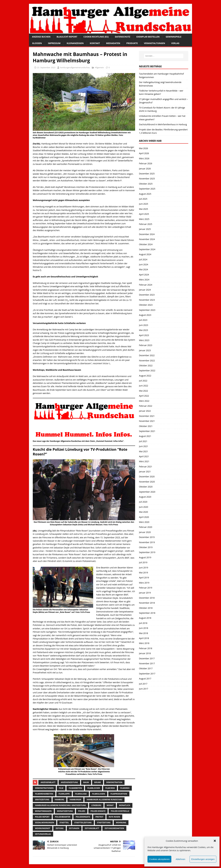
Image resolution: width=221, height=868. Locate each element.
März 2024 (144, 280)
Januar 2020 (145, 532)
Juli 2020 (143, 502)
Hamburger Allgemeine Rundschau (104, 800)
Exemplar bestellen (148, 37)
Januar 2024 (145, 290)
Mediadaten (113, 43)
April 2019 (144, 578)
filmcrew (110, 788)
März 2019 (144, 583)
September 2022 (147, 370)
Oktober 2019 (146, 547)
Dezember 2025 (147, 174)
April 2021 (144, 456)
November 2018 (147, 603)
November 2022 (147, 360)
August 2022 (145, 376)
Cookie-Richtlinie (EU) (96, 37)
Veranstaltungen (154, 43)
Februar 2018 (146, 648)
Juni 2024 (144, 264)
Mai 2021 (144, 451)
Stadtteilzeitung (83, 823)
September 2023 (147, 310)
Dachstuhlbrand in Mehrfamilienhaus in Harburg (163, 124)
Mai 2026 (144, 148)
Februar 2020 (146, 527)
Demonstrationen (44, 788)
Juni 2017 (144, 689)
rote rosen (114, 817)
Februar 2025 (146, 224)
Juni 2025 (144, 204)
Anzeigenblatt (48, 782)
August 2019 (145, 557)
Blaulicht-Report (67, 37)
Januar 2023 (145, 350)
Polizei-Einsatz (98, 811)
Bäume (98, 782)
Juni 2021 (144, 446)
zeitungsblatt (92, 828)
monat (110, 805)
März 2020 (144, 522)
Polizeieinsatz (83, 817)
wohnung (121, 823)
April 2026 (144, 153)
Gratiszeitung (42, 800)
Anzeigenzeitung (69, 782)
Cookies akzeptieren (159, 859)
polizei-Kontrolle (120, 811)
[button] (215, 841)
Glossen (37, 43)
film (61, 788)
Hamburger (75, 800)
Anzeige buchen (41, 37)
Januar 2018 (145, 653)
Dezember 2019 (147, 537)
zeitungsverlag (43, 834)
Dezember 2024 (147, 234)
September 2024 (147, 249)
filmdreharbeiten (44, 794)
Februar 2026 (146, 163)
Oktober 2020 (146, 487)
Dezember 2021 (147, 416)
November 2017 (147, 663)
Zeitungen (74, 828)
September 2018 (147, 613)
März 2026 (144, 158)
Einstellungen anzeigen (203, 859)
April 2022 (144, 396)
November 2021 (147, 421)
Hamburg (60, 800)
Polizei (82, 811)
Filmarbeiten (75, 788)
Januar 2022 (145, 411)
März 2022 (144, 401)
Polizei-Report (42, 817)
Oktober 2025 (146, 184)
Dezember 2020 (147, 477)
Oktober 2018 (146, 608)
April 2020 (144, 517)
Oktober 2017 (146, 668)
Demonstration (114, 782)
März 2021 (144, 461)
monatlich (125, 805)
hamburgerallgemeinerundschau (75, 67)
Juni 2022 (144, 386)
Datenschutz (123, 37)
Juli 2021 (143, 441)
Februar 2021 (146, 467)
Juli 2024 (143, 259)
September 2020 (147, 492)
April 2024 (144, 275)
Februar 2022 (146, 406)
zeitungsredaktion (114, 828)
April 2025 (144, 214)
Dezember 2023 (147, 295)
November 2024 (147, 239)
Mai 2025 (144, 209)
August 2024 (145, 254)
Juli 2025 (143, 199)
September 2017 (147, 674)
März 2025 (144, 219)
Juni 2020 (144, 507)
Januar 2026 (145, 169)
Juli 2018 (143, 623)
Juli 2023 (143, 320)
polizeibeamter (63, 817)
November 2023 (147, 300)
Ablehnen (180, 859)
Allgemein (99, 67)
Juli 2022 (143, 381)
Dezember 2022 (147, 355)
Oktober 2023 (146, 305)
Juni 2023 (144, 325)
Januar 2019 (145, 593)
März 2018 (144, 643)
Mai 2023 (144, 330)
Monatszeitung (65, 811)
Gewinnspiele (174, 37)
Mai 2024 (144, 269)
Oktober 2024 (146, 244)
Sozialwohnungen (45, 823)
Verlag (175, 43)
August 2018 (145, 618)
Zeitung (59, 828)
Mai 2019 (144, 573)
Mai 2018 (144, 633)
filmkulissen (99, 794)
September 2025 (147, 189)
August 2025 (145, 194)
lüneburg (96, 805)
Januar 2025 (145, 229)
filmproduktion (119, 794)
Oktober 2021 (146, 426)
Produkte (132, 43)
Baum (86, 782)
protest (99, 817)
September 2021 (147, 431)
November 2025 (147, 179)
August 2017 (145, 679)
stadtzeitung (104, 823)
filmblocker (94, 788)
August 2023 (145, 315)
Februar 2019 (146, 588)
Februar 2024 (146, 285)
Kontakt (95, 43)
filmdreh (125, 788)
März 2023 (144, 340)
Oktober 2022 (146, 365)
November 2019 (147, 542)
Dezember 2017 (147, 658)
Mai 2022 (144, 391)
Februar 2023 (146, 345)
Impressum (54, 43)
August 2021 (145, 436)
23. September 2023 (46, 67)
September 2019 (147, 552)
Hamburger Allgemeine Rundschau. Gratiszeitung (60, 805)
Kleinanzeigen (75, 43)
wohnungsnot (43, 828)
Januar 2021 (145, 472)
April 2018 (144, 638)
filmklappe (64, 794)
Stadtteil (64, 823)
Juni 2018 (144, 628)
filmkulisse (81, 794)
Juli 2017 (143, 684)
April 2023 (144, 335)
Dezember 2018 (147, 598)
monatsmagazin (43, 811)
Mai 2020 (144, 512)
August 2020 (145, 497)
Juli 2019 (143, 562)
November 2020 (147, 482)
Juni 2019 (144, 568)
